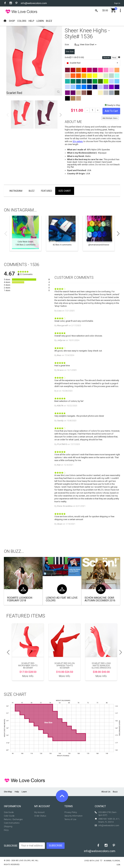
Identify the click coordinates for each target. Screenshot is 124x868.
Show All (107, 58)
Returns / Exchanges (13, 819)
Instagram (16, 191)
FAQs (6, 830)
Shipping (8, 826)
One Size (70, 52)
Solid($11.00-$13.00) (74, 57)
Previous (8, 115)
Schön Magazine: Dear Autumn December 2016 (100, 599)
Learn (24, 792)
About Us (106, 792)
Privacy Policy (71, 812)
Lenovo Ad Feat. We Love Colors (62, 599)
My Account (39, 812)
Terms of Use (70, 819)
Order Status (40, 816)
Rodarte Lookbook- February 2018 (20, 599)
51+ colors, (78, 141)
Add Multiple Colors (110, 118)
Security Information (73, 816)
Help (17, 792)
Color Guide (9, 816)
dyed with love (92, 861)
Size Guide (9, 812)
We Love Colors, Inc (25, 861)
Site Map (8, 792)
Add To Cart (111, 111)
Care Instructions (12, 823)
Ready (114, 58)
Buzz (32, 191)
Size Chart (65, 191)
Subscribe (11, 846)
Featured (46, 191)
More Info (28, 676)
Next (61, 115)
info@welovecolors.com (34, 3)
